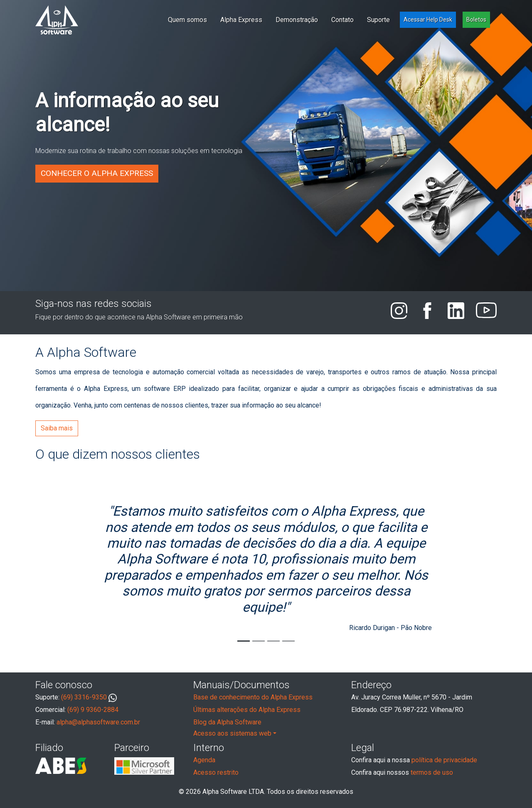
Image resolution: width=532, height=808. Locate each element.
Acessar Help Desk (428, 20)
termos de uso (432, 772)
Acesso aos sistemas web (232, 733)
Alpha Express (241, 20)
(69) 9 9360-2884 (93, 710)
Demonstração (297, 20)
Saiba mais (57, 428)
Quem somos (187, 20)
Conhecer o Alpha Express (97, 173)
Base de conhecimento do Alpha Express (253, 697)
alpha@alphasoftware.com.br (98, 722)
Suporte (378, 20)
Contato (342, 20)
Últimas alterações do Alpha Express (247, 710)
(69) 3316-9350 (89, 698)
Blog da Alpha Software (227, 722)
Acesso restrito (216, 772)
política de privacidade (444, 760)
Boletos (476, 20)
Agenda (204, 760)
